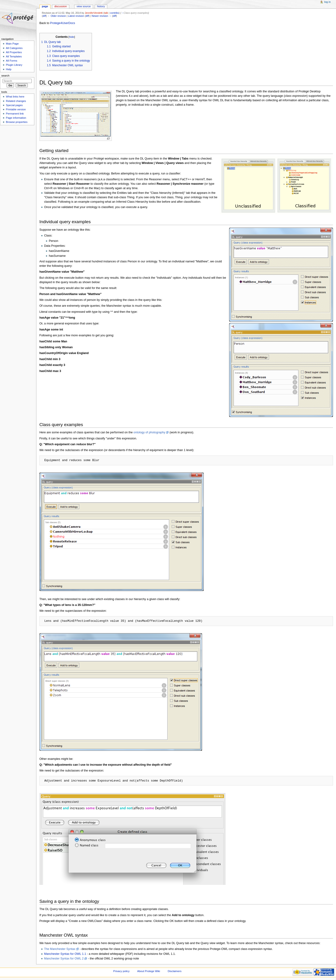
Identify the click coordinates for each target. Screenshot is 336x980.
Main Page (12, 44)
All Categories (14, 48)
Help (9, 69)
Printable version (16, 109)
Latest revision (76, 16)
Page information (16, 118)
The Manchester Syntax (60, 949)
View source (84, 6)
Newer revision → (101, 16)
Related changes (16, 101)
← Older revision (57, 16)
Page (45, 6)
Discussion (61, 6)
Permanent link (15, 114)
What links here (15, 97)
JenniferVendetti (94, 13)
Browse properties (17, 122)
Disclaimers (175, 971)
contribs (114, 13)
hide (72, 37)
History (101, 6)
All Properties (14, 52)
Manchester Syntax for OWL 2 (64, 959)
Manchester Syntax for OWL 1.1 (65, 954)
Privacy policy (121, 971)
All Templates (14, 56)
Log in (327, 2)
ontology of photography (149, 432)
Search (5, 76)
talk (106, 13)
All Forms (11, 61)
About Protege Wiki (149, 971)
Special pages (14, 105)
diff (44, 16)
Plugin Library (14, 65)
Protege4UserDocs (62, 23)
